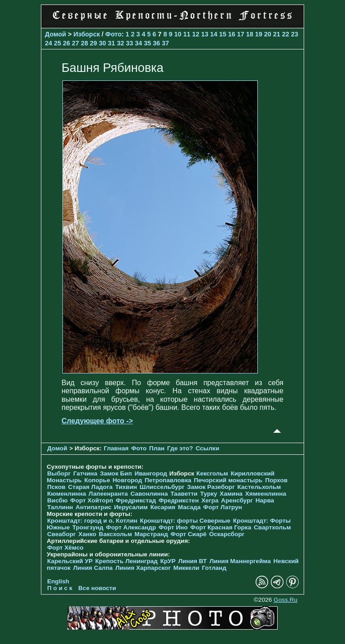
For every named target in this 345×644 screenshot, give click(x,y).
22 (286, 34)
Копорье (97, 480)
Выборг (59, 473)
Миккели (186, 568)
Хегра (210, 500)
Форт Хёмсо (65, 548)
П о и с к (60, 588)
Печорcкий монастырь (228, 480)
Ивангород (151, 473)
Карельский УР (70, 561)
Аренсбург (237, 500)
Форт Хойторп (91, 500)
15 (223, 34)
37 (165, 43)
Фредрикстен (179, 500)
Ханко (88, 534)
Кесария (163, 507)
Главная (116, 448)
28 (84, 43)
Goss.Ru (285, 600)
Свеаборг (62, 534)
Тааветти (184, 494)
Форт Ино (173, 527)
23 (295, 34)
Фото (113, 34)
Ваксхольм (115, 534)
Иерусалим (131, 507)
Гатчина (85, 473)
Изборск (87, 34)
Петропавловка (168, 480)
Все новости (97, 588)
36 (156, 43)
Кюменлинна (67, 494)
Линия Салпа (93, 568)
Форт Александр (131, 527)
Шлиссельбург (162, 487)
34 (138, 43)
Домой (55, 34)
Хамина (231, 494)
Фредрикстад (136, 500)
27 (75, 43)
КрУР (168, 561)
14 (214, 34)
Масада (189, 507)
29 (93, 43)
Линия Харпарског (143, 568)
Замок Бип (116, 473)
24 (49, 43)
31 (111, 43)
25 (57, 43)
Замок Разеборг (211, 487)
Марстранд (151, 534)
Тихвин (126, 487)
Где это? (180, 448)
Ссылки (207, 448)
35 (147, 43)
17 (241, 34)
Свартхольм (272, 527)
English (58, 581)
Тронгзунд (88, 527)
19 (259, 34)
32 (120, 43)
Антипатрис (93, 507)
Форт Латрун (222, 507)
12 (196, 34)
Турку (208, 494)
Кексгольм (212, 473)
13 (205, 34)
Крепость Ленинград (126, 561)
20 (268, 34)
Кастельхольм (259, 487)
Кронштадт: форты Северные (185, 521)
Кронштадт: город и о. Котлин (92, 521)
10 (178, 34)
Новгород (127, 480)
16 (232, 34)
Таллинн (60, 507)
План (157, 448)
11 (187, 34)
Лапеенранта (108, 494)
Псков (56, 487)
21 (277, 34)
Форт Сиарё (189, 534)
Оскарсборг (227, 534)
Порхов (276, 480)
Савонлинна (149, 494)
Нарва (265, 500)
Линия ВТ (193, 561)
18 (250, 34)
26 (66, 43)
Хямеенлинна (266, 494)
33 (129, 43)
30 (102, 43)
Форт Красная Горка (221, 527)
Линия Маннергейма (240, 561)
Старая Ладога (90, 487)
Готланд (214, 568)
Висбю (57, 500)
